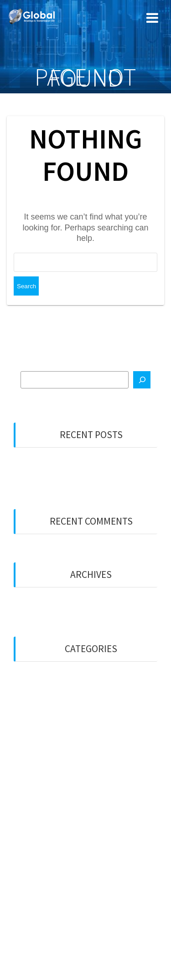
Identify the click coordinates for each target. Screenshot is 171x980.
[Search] (142, 380)
